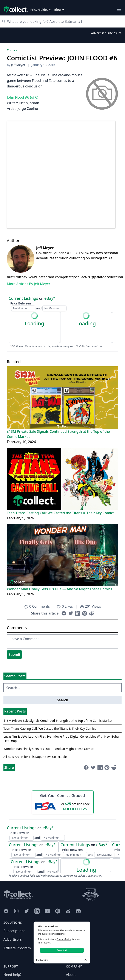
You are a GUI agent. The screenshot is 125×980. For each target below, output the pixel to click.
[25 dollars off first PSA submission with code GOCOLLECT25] (63, 806)
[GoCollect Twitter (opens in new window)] (27, 911)
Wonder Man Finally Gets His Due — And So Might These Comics (59, 589)
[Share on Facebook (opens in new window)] (64, 613)
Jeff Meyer (18, 65)
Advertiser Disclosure (106, 33)
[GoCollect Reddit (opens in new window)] (68, 911)
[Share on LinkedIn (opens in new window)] (78, 613)
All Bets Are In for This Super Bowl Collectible (35, 757)
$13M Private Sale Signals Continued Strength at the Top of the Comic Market (58, 434)
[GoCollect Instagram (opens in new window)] (16, 911)
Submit (14, 654)
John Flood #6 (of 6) (23, 97)
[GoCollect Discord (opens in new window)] (78, 911)
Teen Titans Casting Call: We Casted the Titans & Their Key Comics (61, 513)
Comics (12, 50)
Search (62, 700)
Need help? (12, 975)
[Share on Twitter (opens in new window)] (71, 613)
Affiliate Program (17, 948)
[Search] (65, 21)
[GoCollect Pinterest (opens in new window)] (58, 911)
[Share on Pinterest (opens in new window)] (85, 613)
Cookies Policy (64, 939)
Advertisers (13, 939)
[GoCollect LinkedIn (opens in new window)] (37, 911)
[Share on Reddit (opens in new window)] (91, 613)
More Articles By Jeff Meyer (29, 284)
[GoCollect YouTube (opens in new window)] (47, 911)
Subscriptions (14, 931)
